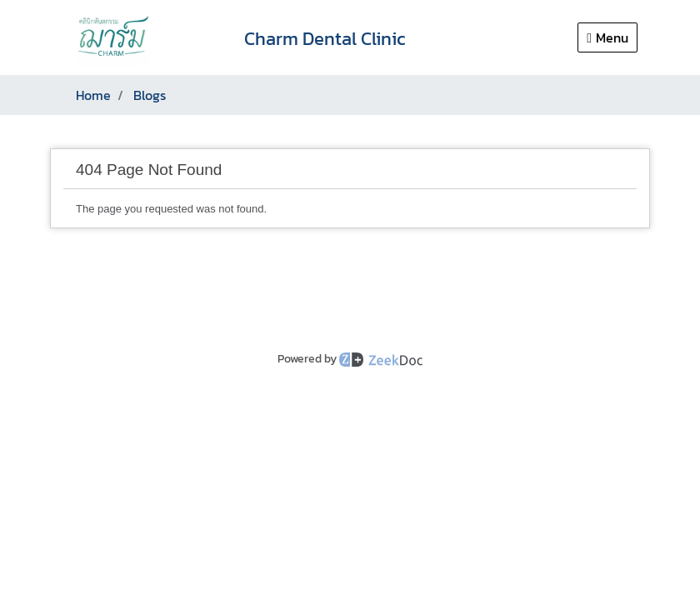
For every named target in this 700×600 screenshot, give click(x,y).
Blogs (150, 95)
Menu (607, 37)
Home (93, 95)
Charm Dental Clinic (325, 39)
